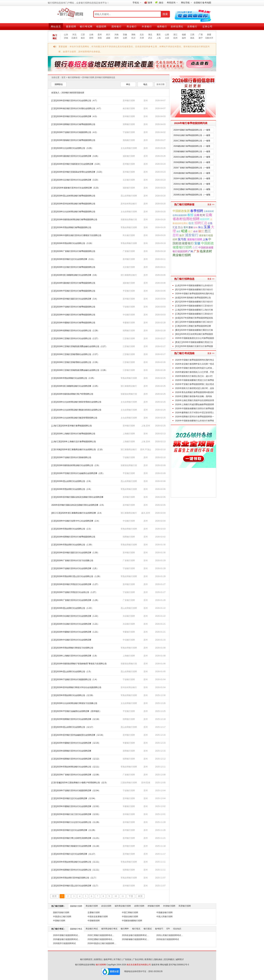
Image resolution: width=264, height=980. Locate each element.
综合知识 (177, 929)
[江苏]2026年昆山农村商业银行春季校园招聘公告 (73, 196)
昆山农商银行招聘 (129, 196)
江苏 (83, 35)
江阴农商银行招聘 (129, 783)
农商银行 (192, 26)
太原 (167, 38)
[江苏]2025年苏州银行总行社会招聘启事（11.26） (74, 830)
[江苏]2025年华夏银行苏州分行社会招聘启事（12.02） (76, 806)
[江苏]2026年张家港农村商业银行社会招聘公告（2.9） (76, 465)
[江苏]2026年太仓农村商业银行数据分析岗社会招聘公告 (76, 410)
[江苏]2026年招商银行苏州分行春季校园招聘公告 (73, 537)
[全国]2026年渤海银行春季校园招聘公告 (193, 298)
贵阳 (100, 38)
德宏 (178, 232)
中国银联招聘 (94, 921)
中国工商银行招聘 (130, 913)
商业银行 (132, 26)
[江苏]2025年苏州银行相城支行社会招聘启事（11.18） (76, 846)
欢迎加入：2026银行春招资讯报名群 (68, 93)
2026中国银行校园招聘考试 (65, 935)
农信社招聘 (106, 906)
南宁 (201, 38)
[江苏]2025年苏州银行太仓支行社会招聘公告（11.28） (76, 822)
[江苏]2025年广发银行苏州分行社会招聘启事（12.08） (76, 775)
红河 (202, 215)
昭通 (184, 231)
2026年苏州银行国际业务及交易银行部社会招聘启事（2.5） (78, 505)
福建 (184, 35)
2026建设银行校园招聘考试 (65, 939)
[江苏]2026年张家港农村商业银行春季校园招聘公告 (74, 220)
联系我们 (149, 959)
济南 (66, 38)
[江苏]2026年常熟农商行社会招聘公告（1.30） (72, 545)
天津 (142, 38)
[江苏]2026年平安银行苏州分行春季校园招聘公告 (73, 291)
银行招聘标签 (74, 77)
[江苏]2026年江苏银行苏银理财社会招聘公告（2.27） (75, 354)
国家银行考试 (76, 929)
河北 (74, 35)
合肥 (125, 38)
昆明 (91, 38)
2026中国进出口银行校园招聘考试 (103, 943)
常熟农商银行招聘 (129, 227)
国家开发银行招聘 (61, 913)
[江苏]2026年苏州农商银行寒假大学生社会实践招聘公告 (76, 687)
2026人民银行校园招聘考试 (169, 935)
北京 (142, 35)
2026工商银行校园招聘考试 (100, 935)
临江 (190, 231)
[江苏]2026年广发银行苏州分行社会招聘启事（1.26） (75, 600)
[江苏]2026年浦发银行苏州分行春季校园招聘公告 (73, 283)
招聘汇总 (201, 223)
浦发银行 (192, 235)
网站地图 (164, 965)
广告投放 (127, 959)
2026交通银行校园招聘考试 (100, 939)
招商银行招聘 (129, 331)
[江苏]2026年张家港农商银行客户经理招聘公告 (72, 394)
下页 (131, 896)
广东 (196, 251)
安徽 (125, 35)
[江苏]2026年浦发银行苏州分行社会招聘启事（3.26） (75, 156)
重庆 (159, 35)
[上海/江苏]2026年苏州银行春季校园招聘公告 (72, 426)
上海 (159, 38)
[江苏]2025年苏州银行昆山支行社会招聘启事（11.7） (75, 886)
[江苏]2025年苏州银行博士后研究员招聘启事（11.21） (76, 838)
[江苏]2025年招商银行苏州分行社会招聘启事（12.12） (76, 759)
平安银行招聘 (129, 291)
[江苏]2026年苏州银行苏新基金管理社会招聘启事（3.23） (77, 172)
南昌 (192, 38)
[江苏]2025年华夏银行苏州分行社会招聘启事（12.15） (76, 743)
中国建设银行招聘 (164, 913)
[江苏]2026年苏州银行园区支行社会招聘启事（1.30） (75, 553)
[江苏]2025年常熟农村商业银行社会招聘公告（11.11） (76, 862)
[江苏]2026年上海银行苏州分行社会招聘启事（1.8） (75, 656)
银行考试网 (86, 26)
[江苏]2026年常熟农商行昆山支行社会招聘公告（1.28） (76, 576)
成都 (108, 38)
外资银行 (147, 26)
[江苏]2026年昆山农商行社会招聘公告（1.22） (72, 608)
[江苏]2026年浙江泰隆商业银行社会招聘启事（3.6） (75, 275)
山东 (66, 35)
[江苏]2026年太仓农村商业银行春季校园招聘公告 (73, 212)
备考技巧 (159, 929)
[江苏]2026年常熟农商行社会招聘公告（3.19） (72, 243)
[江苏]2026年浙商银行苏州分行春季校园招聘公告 (73, 124)
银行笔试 (136, 929)
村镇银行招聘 (154, 906)
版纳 (195, 227)
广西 (201, 35)
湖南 (133, 35)
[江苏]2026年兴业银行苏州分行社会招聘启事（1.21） (75, 624)
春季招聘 (197, 211)
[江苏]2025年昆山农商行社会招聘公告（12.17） (73, 727)
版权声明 (108, 959)
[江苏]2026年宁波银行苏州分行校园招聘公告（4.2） (75, 132)
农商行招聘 (139, 906)
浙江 (175, 35)
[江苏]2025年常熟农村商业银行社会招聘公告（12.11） (76, 767)
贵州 (100, 35)
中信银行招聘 (129, 315)
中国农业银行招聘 (130, 917)
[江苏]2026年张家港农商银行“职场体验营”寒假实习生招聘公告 (79, 664)
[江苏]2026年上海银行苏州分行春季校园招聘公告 (73, 434)
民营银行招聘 (185, 906)
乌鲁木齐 (209, 38)
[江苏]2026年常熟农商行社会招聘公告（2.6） (72, 489)
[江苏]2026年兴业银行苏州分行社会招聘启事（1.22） (75, 616)
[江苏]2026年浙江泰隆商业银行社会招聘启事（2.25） (75, 386)
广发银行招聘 (129, 251)
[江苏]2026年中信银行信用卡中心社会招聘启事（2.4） (76, 521)
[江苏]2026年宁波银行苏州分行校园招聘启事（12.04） (76, 791)
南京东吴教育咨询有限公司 (139, 965)
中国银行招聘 (59, 921)
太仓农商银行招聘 (129, 148)
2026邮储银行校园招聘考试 (134, 939)
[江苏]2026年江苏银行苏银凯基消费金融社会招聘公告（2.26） (79, 370)
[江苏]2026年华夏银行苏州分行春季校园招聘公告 (73, 323)
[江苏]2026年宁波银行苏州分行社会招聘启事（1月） (75, 568)
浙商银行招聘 (129, 124)
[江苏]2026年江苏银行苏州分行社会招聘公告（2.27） (75, 338)
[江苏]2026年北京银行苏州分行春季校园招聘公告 (73, 267)
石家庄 (74, 38)
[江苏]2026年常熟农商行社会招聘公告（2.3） (72, 529)
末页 (140, 896)
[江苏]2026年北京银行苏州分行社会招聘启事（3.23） (75, 180)
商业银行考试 (92, 929)
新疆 (209, 35)
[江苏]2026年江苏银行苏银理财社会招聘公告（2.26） (75, 362)
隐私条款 (158, 959)
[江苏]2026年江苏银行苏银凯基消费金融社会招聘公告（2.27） (79, 346)
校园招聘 (101, 26)
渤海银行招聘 (129, 140)
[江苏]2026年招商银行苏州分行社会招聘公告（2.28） (75, 331)
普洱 (186, 227)
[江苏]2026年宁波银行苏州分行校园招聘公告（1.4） (75, 679)
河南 (117, 35)
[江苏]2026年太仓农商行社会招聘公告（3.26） (72, 148)
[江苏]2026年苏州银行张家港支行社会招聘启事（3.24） (76, 164)
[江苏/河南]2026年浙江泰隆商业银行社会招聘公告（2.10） (78, 450)
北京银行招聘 (129, 180)
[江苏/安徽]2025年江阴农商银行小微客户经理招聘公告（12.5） (80, 783)
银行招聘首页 (86, 959)
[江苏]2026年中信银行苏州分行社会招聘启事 (71, 640)
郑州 (117, 38)
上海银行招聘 (129, 434)
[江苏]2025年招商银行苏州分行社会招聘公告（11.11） (76, 870)
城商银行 (162, 26)
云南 (91, 35)
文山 (180, 227)
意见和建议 (169, 959)
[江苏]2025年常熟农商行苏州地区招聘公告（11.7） (74, 878)
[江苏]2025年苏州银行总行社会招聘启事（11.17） (74, 854)
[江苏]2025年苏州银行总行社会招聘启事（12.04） (74, 798)
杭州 (175, 38)
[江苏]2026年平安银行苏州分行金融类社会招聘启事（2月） (78, 473)
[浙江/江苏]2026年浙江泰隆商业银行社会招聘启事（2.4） (77, 513)
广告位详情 (138, 959)
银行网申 (125, 929)
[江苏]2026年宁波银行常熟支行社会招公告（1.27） (74, 592)
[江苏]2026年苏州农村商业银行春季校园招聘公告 (73, 204)
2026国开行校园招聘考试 (64, 943)
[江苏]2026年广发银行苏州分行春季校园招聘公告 (73, 251)
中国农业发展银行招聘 (98, 917)
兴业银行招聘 (129, 616)
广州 (191, 251)
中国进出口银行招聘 (62, 917)
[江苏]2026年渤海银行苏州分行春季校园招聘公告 (73, 140)
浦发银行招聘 (129, 156)
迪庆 (182, 235)
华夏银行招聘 (129, 323)
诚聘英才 (180, 959)
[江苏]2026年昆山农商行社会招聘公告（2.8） (72, 481)
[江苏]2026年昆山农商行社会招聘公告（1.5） (72, 672)
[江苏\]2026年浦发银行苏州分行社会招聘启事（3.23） (76, 188)
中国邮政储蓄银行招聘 (132, 921)
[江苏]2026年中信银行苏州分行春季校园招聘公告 (73, 315)
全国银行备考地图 (202, 3)
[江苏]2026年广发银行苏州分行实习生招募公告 (72, 561)
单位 (128, 84)
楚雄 (191, 227)
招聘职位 (59, 84)
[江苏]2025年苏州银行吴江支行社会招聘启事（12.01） (76, 814)
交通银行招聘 (94, 913)
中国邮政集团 (181, 211)
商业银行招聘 (92, 906)
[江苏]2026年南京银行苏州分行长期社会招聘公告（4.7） (77, 108)
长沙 (133, 38)
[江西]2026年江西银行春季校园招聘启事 (193, 326)
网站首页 (56, 26)
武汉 (150, 38)
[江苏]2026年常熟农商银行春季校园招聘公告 (71, 227)
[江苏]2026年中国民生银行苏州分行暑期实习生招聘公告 (76, 235)
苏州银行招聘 (129, 101)
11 (123, 896)
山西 (167, 35)
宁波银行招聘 (129, 132)
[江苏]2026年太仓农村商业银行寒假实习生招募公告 (74, 703)
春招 (190, 215)
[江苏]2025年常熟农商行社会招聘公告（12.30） (73, 695)
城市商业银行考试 (109, 929)
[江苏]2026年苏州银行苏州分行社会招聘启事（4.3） (75, 116)
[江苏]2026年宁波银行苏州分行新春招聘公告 (71, 457)
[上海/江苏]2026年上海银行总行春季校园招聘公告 (74, 442)
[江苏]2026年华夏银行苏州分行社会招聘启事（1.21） (75, 632)
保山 (201, 227)
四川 (108, 35)
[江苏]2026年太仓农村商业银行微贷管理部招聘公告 (74, 418)
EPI (168, 929)
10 (116, 896)
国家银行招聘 (76, 906)
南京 (83, 38)
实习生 (182, 239)
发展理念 (98, 959)
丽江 (201, 231)
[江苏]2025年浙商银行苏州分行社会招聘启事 (71, 751)
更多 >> (211, 205)
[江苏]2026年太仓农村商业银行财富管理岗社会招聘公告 (76, 402)
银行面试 (148, 929)
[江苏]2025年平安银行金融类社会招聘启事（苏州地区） (76, 711)
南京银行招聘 (129, 108)
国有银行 (117, 26)
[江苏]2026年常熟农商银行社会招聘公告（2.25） (73, 378)
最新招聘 (71, 26)
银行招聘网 (101, 965)
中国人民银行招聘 (164, 917)
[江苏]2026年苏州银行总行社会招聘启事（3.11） (73, 259)
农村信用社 (177, 26)
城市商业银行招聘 (123, 906)
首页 (63, 77)
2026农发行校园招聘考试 (168, 939)
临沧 (191, 223)
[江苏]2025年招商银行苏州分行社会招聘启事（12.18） (76, 719)
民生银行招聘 (129, 235)
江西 (192, 35)
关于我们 (117, 959)
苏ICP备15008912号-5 (179, 965)
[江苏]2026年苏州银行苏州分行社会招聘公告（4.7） (75, 101)
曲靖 (195, 231)
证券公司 (207, 26)
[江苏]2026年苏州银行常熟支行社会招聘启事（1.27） (75, 584)
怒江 (208, 231)
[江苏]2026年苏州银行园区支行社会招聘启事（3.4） (75, 299)
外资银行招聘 (169, 906)
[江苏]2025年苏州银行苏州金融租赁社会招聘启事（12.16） (78, 735)
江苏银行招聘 (129, 338)
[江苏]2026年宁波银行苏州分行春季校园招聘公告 (73, 307)
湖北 (150, 35)
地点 (145, 84)
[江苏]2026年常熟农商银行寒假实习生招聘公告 (72, 648)
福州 (184, 38)
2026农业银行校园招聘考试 (134, 935)
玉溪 (207, 227)
